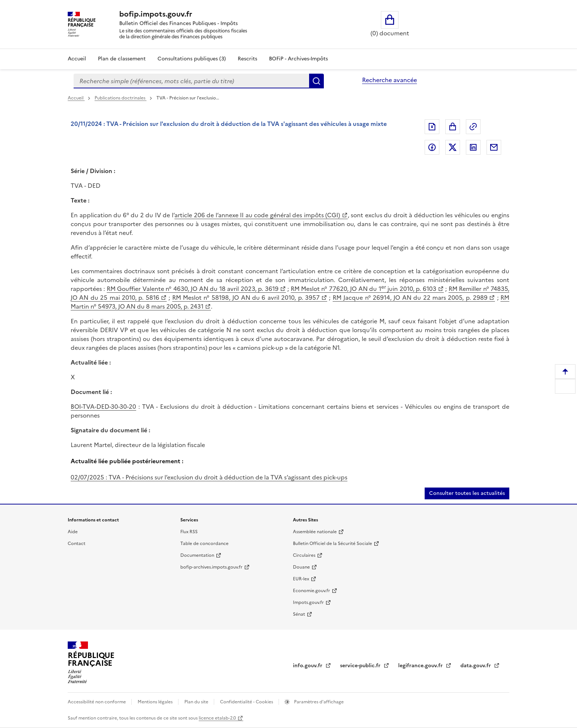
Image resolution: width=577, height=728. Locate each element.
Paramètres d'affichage (318, 702)
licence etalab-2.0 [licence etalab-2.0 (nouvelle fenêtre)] (217, 718)
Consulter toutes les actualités (467, 493)
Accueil (77, 59)
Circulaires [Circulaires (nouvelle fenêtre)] (304, 555)
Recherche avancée (390, 80)
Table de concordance (204, 544)
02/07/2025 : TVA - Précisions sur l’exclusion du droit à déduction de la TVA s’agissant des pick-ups (209, 477)
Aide (73, 532)
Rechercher (316, 81)
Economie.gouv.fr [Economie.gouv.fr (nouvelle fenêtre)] (311, 591)
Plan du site (197, 702)
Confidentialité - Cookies (247, 702)
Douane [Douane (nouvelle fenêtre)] (301, 567)
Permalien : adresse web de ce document (473, 127)
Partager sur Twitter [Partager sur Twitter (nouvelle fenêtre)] (453, 147)
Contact (77, 544)
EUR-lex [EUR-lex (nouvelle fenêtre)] (301, 579)
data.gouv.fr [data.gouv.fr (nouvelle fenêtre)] (476, 666)
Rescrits (247, 59)
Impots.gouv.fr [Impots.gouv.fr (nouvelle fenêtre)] (308, 602)
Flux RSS (189, 532)
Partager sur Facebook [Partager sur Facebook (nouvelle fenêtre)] (432, 147)
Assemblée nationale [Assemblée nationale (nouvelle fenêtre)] (315, 532)
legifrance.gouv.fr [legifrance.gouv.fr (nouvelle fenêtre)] (421, 666)
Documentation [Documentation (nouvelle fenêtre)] (197, 555)
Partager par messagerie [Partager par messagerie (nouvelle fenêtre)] (494, 147)
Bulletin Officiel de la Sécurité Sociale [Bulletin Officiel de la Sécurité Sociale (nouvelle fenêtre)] (332, 544)
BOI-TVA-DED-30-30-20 (103, 407)
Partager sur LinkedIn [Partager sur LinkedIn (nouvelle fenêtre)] (473, 147)
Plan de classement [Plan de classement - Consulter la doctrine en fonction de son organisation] (122, 59)
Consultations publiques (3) (192, 59)
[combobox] (191, 81)
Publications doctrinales (121, 98)
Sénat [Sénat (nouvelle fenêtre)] (299, 614)
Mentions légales (156, 702)
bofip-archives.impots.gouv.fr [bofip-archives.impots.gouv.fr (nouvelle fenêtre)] (211, 567)
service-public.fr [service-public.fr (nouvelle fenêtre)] (361, 666)
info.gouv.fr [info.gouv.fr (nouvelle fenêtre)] (308, 666)
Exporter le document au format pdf (432, 127)
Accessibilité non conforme (97, 702)
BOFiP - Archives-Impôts (298, 59)
